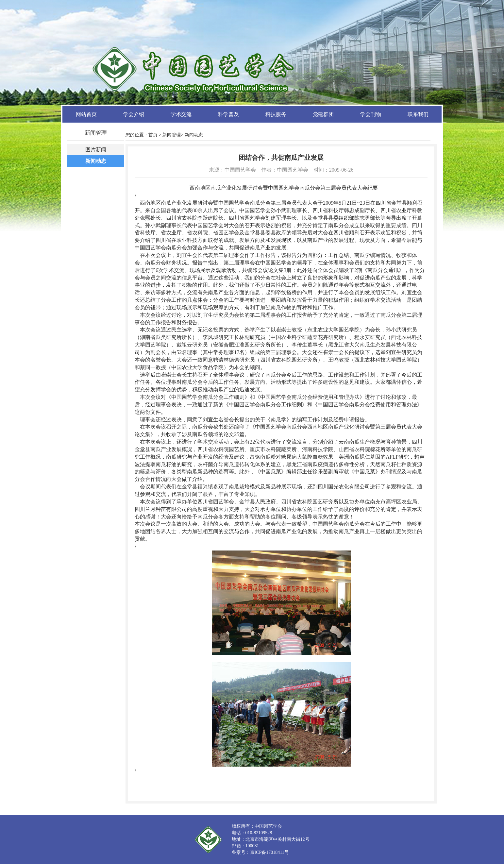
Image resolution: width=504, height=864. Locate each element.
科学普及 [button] (228, 114)
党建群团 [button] (323, 114)
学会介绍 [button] (134, 114)
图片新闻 (96, 150)
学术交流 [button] (181, 114)
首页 (153, 135)
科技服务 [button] (276, 114)
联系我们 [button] (418, 114)
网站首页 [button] (86, 114)
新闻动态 (96, 161)
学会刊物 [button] (371, 114)
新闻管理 (172, 135)
